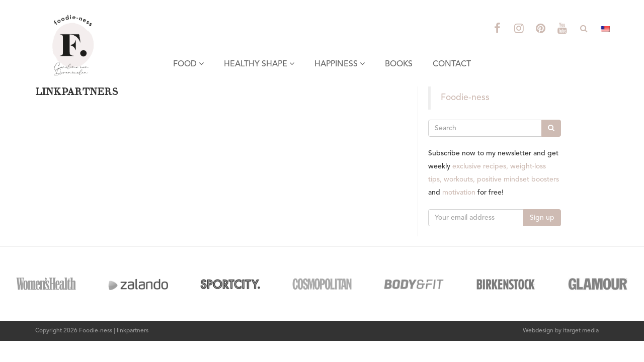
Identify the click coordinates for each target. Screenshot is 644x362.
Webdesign (538, 331)
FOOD (188, 64)
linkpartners (133, 331)
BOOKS (399, 64)
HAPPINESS (340, 64)
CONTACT (452, 64)
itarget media (581, 331)
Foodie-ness (465, 98)
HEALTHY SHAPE (259, 64)
